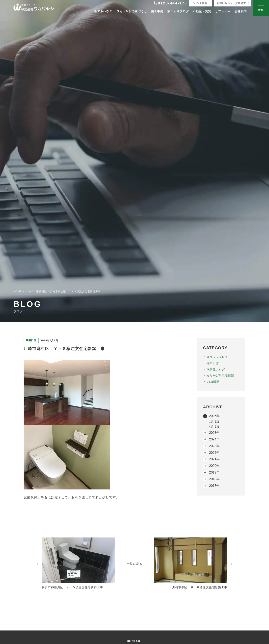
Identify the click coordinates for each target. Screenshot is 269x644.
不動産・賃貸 (202, 11)
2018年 (214, 479)
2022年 (214, 453)
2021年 (214, 459)
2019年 (214, 472)
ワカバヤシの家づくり (132, 11)
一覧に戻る (134, 564)
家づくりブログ (178, 11)
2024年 (214, 439)
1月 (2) (214, 421)
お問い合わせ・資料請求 (231, 3)
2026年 (214, 416)
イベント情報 (200, 3)
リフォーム (223, 11)
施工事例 (157, 11)
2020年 (214, 466)
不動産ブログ (216, 369)
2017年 (214, 486)
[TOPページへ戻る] (34, 8)
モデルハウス (103, 11)
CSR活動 (213, 382)
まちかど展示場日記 (220, 375)
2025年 (214, 433)
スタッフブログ (217, 357)
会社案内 (241, 11)
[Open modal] (261, 8)
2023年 (214, 446)
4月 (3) (214, 427)
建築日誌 (213, 363)
